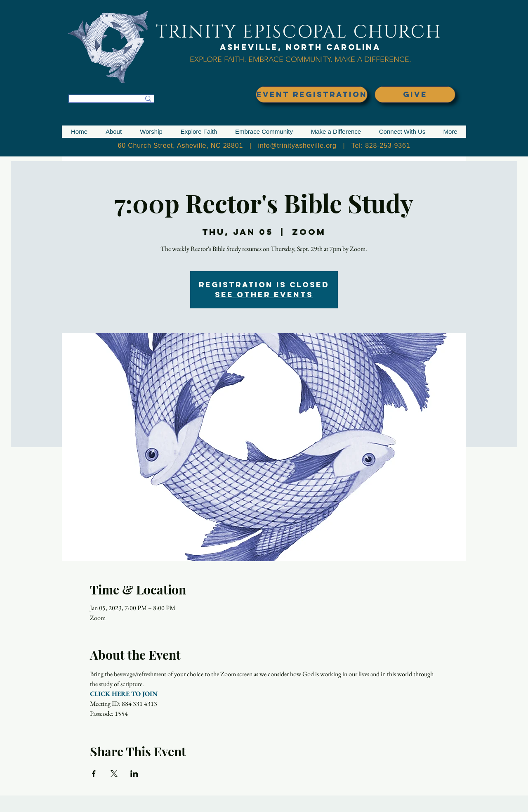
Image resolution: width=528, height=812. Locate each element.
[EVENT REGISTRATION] (312, 95)
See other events (264, 295)
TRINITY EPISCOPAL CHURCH (299, 32)
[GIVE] (415, 95)
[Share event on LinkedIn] (134, 774)
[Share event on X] (114, 774)
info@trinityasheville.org (297, 146)
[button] (114, 132)
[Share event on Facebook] (94, 774)
